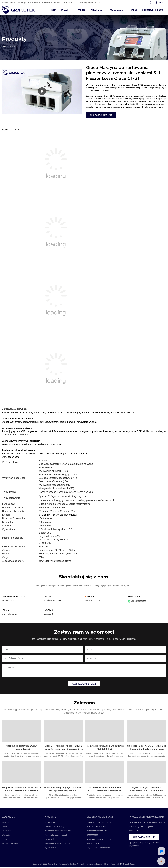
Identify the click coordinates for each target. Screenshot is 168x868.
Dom (54, 10)
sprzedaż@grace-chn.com (104, 823)
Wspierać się (117, 10)
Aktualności (96, 10)
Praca (4, 828)
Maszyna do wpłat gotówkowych (57, 832)
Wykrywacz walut (51, 849)
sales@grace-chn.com (53, 601)
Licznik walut (50, 823)
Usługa (82, 10)
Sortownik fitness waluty (54, 828)
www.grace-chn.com (10, 601)
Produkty (66, 10)
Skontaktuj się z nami (153, 10)
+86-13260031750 (137, 602)
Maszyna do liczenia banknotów (57, 844)
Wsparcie (6, 836)
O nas (134, 10)
